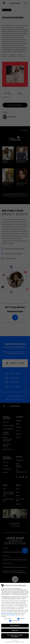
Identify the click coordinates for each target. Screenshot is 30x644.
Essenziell (8, 618)
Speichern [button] (15, 630)
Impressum (23, 642)
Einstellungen (12, 615)
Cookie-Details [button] (8, 642)
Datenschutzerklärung (7, 613)
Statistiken (21, 618)
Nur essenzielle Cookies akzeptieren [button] (15, 636)
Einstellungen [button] (15, 640)
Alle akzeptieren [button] (15, 626)
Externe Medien (14, 621)
